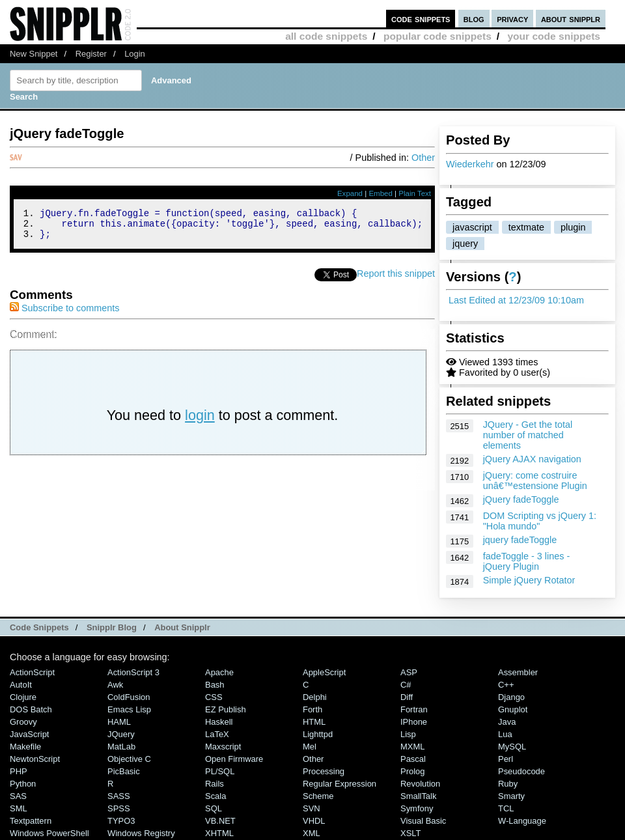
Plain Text (415, 193)
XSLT (410, 833)
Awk (115, 685)
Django (511, 697)
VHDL (314, 821)
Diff (407, 697)
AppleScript (324, 672)
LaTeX (217, 734)
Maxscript (223, 747)
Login (135, 54)
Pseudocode (521, 771)
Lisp (408, 734)
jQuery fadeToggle (521, 499)
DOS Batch (31, 709)
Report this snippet (396, 279)
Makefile (25, 747)
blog (474, 19)
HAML (119, 722)
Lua (505, 734)
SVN (312, 808)
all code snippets (326, 36)
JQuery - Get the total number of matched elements (528, 435)
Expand (350, 193)
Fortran (414, 709)
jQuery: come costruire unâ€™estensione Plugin (535, 481)
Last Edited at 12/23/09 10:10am (516, 300)
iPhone (414, 722)
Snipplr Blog (112, 627)
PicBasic (124, 771)
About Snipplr (182, 627)
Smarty (511, 796)
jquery (465, 244)
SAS (18, 796)
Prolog (412, 771)
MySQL (512, 747)
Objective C (129, 759)
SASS (119, 796)
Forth (312, 709)
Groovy (23, 722)
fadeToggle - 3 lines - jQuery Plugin (527, 561)
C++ (506, 685)
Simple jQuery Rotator (529, 580)
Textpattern (31, 821)
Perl (506, 759)
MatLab (121, 747)
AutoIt (21, 685)
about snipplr (571, 19)
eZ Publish (226, 709)
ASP (409, 672)
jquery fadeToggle (520, 540)
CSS (214, 697)
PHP (19, 771)
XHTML (219, 833)
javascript (472, 227)
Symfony (417, 808)
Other (423, 158)
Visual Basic (423, 821)
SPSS (119, 808)
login (200, 421)
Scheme (318, 796)
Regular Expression (340, 784)
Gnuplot (513, 709)
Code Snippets (39, 627)
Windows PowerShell (49, 833)
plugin (573, 227)
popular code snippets (437, 36)
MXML (412, 747)
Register (91, 54)
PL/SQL (220, 771)
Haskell (219, 722)
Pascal (413, 759)
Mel (310, 747)
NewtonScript (35, 759)
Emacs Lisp (129, 709)
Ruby (508, 784)
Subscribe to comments (64, 314)
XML (312, 833)
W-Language (522, 821)
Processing (324, 771)
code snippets (421, 19)
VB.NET (220, 821)
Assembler (518, 672)
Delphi (315, 697)
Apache (219, 672)
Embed (381, 193)
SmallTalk (418, 796)
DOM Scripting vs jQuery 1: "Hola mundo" (540, 521)
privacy (512, 19)
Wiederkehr (470, 164)
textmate (526, 227)
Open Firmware (234, 759)
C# (406, 685)
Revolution (420, 784)
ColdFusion (129, 697)
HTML (314, 722)
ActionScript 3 (133, 672)
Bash (215, 685)
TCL (506, 808)
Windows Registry (141, 833)
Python (23, 784)
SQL (214, 808)
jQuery (121, 734)
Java (507, 722)
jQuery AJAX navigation (532, 459)
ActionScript (32, 672)
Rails (215, 784)
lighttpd (318, 734)
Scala (215, 796)
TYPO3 (121, 821)
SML (19, 808)
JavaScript (29, 734)
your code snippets (554, 36)
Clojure (23, 697)
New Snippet (34, 54)
